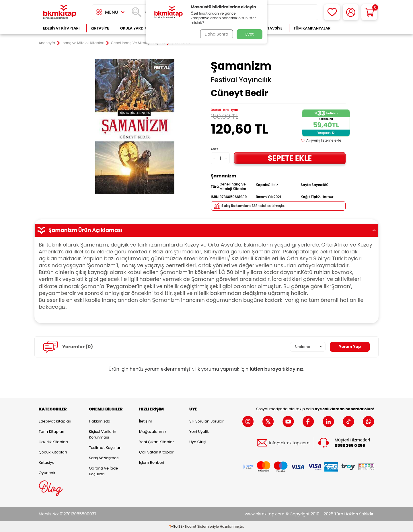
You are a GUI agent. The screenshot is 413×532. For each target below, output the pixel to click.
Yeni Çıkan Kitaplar (156, 442)
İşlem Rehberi (152, 462)
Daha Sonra (216, 34)
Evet (250, 34)
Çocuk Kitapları (53, 452)
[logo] (60, 12)
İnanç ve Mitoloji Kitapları (83, 43)
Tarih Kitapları (51, 432)
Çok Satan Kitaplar (156, 452)
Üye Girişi (198, 442)
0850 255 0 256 (350, 446)
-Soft (175, 526)
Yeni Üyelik (199, 432)
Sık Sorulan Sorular (206, 421)
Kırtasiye (100, 28)
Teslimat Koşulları (105, 448)
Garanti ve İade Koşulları (103, 471)
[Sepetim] (369, 12)
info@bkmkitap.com (289, 443)
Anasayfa (47, 43)
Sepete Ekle (290, 158)
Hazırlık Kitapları (53, 442)
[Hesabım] (351, 12)
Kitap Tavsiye (269, 28)
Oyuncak (47, 473)
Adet (214, 149)
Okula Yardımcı (136, 28)
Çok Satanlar (356, 28)
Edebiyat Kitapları (61, 28)
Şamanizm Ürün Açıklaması (206, 230)
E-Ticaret (189, 526)
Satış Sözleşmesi (104, 458)
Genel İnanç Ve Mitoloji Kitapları (138, 43)
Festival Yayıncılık (241, 80)
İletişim (146, 421)
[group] (135, 127)
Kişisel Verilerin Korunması (103, 434)
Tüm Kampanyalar (312, 28)
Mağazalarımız (153, 432)
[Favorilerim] (332, 12)
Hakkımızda (100, 421)
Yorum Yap (349, 347)
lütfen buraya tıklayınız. (277, 369)
